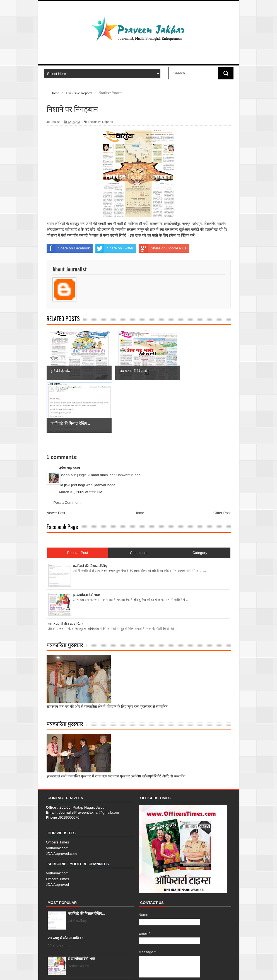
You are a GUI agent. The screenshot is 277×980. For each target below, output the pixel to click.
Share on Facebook (68, 248)
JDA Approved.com (62, 802)
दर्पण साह (66, 416)
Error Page (219, 971)
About (181, 971)
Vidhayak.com (57, 796)
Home (139, 461)
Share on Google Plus (162, 248)
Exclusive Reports (101, 122)
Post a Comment (67, 450)
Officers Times (58, 790)
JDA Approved (57, 832)
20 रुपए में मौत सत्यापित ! (65, 886)
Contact (198, 971)
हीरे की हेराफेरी (77, 931)
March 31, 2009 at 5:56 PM (81, 440)
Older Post (222, 461)
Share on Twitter (114, 248)
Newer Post (56, 461)
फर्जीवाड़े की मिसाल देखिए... (87, 861)
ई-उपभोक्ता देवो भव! (81, 906)
